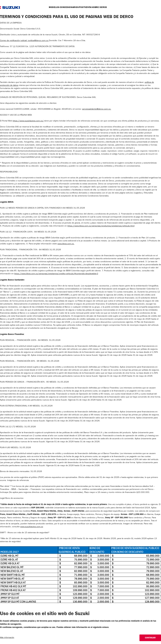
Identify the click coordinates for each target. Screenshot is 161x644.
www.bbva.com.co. (66, 244)
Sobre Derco (103, 7)
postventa (86, 7)
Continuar (150, 638)
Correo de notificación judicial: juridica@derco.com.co (24, 41)
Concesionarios (68, 7)
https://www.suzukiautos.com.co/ (28, 121)
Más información (7, 638)
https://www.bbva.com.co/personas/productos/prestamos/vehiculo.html (101, 226)
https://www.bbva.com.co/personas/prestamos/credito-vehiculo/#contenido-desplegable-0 (56, 274)
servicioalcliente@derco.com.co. (97, 109)
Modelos (50, 7)
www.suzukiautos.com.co (32, 527)
